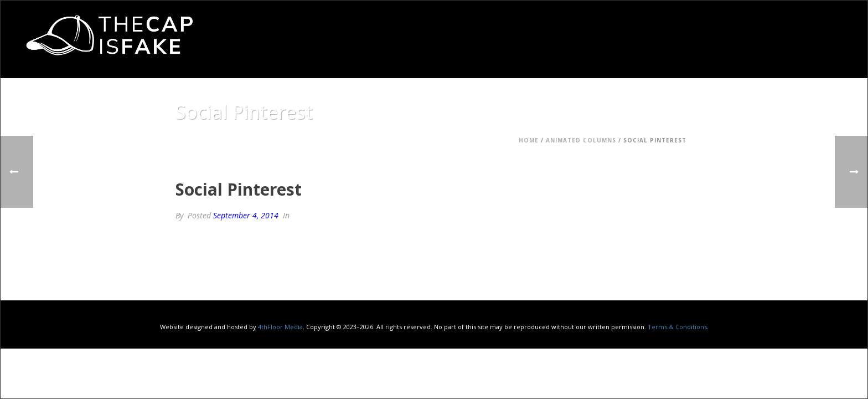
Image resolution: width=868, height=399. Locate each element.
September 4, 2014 (246, 215)
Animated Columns (581, 140)
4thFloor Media (280, 327)
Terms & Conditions (677, 327)
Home (529, 140)
